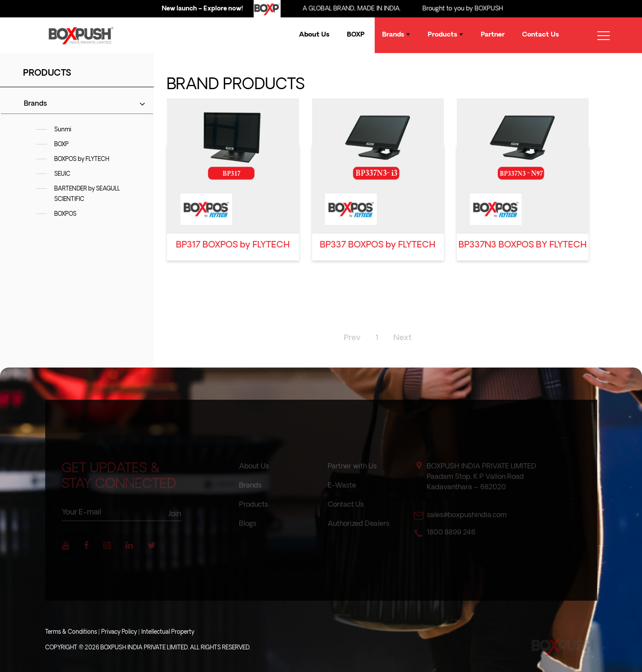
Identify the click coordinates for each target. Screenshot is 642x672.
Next (402, 338)
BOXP (356, 35)
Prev (352, 338)
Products (446, 35)
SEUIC (62, 174)
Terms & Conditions (71, 632)
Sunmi (63, 130)
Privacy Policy (119, 632)
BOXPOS (65, 214)
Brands (396, 35)
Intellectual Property (168, 632)
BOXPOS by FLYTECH (82, 159)
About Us (314, 35)
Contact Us (541, 35)
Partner (493, 35)
